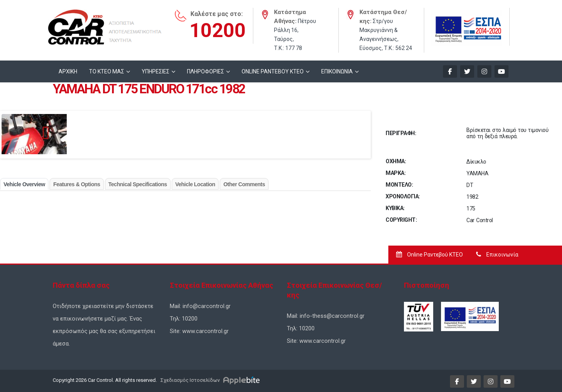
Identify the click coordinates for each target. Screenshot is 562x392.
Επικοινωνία (497, 255)
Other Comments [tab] (244, 184)
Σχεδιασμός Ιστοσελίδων (189, 380)
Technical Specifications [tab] (138, 184)
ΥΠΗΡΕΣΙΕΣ (156, 71)
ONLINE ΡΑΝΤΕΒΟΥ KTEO (273, 71)
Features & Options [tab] (76, 184)
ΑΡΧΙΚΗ (68, 71)
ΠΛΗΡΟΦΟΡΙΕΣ (205, 71)
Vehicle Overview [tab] (24, 184)
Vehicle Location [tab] (195, 184)
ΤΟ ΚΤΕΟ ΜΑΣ (107, 71)
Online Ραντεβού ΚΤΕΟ (430, 255)
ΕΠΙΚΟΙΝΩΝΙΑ (337, 71)
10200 (218, 30)
